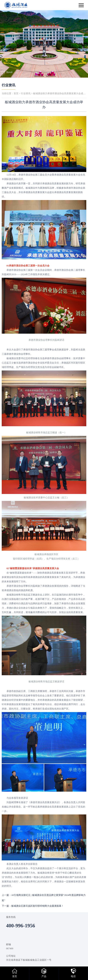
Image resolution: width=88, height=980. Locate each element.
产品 (44, 977)
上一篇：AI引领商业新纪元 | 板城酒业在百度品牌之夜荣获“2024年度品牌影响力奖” (44, 898)
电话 (73, 977)
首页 (16, 94)
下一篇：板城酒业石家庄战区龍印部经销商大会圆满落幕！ (33, 906)
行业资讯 (9, 85)
